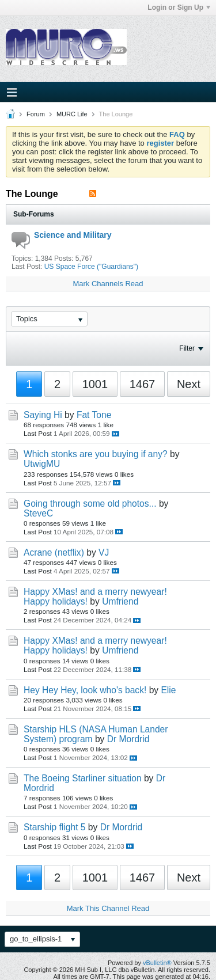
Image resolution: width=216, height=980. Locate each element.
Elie (168, 690)
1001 (95, 384)
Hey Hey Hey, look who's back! (85, 690)
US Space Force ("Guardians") (91, 267)
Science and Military (73, 235)
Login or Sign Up (179, 7)
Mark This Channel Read (108, 908)
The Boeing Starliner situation (83, 778)
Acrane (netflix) (54, 552)
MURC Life (72, 114)
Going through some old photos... (90, 504)
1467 (143, 384)
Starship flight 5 (54, 827)
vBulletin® (157, 963)
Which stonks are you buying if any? (96, 454)
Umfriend (120, 601)
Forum (36, 114)
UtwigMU (42, 464)
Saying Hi (43, 415)
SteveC (38, 513)
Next (189, 384)
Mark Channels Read (108, 284)
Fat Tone (94, 415)
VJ (104, 552)
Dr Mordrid (128, 739)
